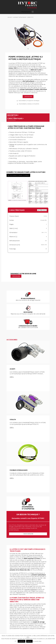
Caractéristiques (17, 210)
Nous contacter (28, 534)
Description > (13, 115)
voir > (12, 377)
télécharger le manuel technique (18, 175)
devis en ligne (28, 97)
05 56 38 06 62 (32, 8)
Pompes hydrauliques (20, 17)
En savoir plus (37, 641)
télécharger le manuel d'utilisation (28, 104)
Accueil (10, 17)
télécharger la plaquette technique (28, 101)
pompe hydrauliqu (31, 589)
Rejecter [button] (29, 641)
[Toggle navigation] (33, 12)
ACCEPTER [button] (22, 641)
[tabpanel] (28, 36)
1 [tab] (28, 49)
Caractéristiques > (16, 119)
